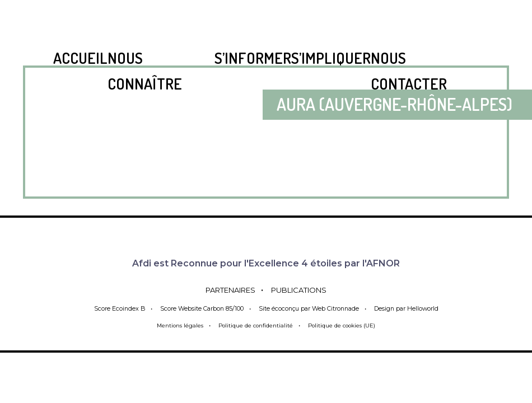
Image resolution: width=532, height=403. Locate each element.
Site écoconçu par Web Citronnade (309, 308)
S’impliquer (331, 58)
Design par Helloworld (411, 308)
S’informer (253, 58)
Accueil (80, 58)
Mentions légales (173, 325)
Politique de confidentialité (254, 325)
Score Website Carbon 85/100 (199, 308)
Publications (307, 290)
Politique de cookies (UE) (347, 325)
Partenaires (223, 290)
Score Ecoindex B (114, 308)
